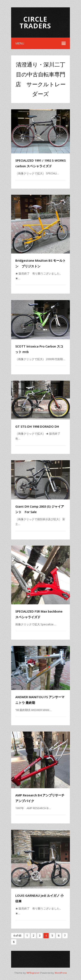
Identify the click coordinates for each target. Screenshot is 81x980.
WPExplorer (33, 973)
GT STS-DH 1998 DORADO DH (37, 426)
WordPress (61, 973)
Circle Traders (35, 22)
